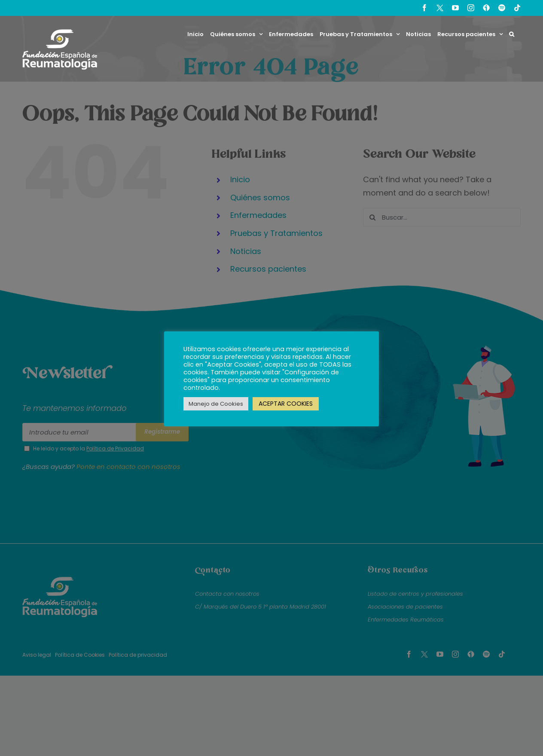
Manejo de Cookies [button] (216, 404)
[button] (512, 34)
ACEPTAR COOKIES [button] (286, 404)
